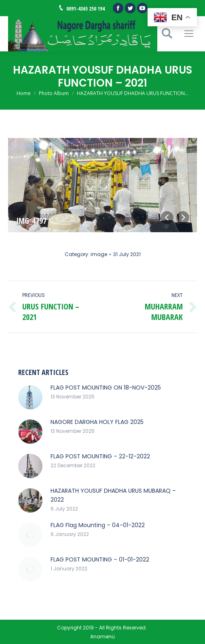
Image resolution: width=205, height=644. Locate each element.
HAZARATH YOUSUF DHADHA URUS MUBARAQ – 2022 (113, 495)
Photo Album (54, 93)
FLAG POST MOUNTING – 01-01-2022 (100, 559)
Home (24, 93)
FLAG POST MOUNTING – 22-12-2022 (100, 456)
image (99, 254)
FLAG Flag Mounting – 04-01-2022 (98, 525)
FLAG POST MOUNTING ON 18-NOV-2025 (106, 388)
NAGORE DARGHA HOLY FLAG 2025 (97, 422)
